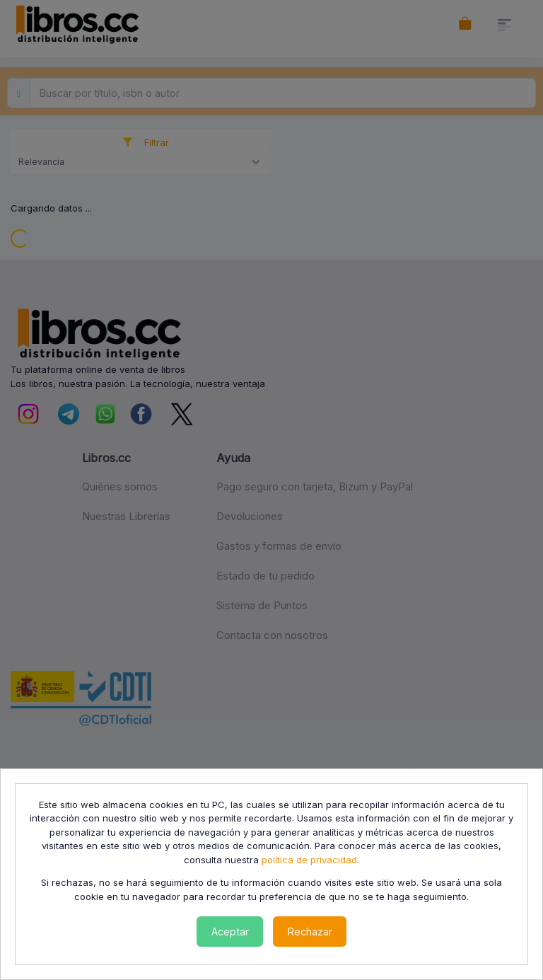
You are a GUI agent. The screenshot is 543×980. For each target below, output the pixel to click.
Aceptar (230, 932)
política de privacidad (309, 860)
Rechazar (310, 932)
